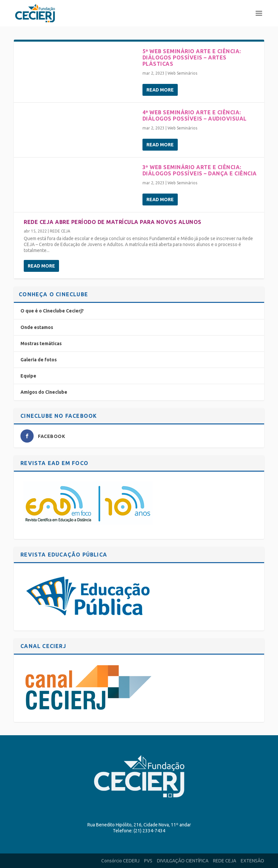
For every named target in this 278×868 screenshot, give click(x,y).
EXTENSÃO (252, 861)
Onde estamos (37, 327)
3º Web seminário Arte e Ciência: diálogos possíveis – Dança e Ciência (200, 170)
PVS (148, 861)
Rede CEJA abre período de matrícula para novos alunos (113, 222)
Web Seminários (182, 73)
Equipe (28, 376)
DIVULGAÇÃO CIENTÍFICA (183, 861)
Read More (160, 90)
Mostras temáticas (41, 344)
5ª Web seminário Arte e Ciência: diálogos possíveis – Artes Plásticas (192, 57)
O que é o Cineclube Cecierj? (52, 311)
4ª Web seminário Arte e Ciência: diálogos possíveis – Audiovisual (195, 115)
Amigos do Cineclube (44, 392)
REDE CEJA (60, 231)
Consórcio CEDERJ (120, 861)
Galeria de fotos (39, 360)
